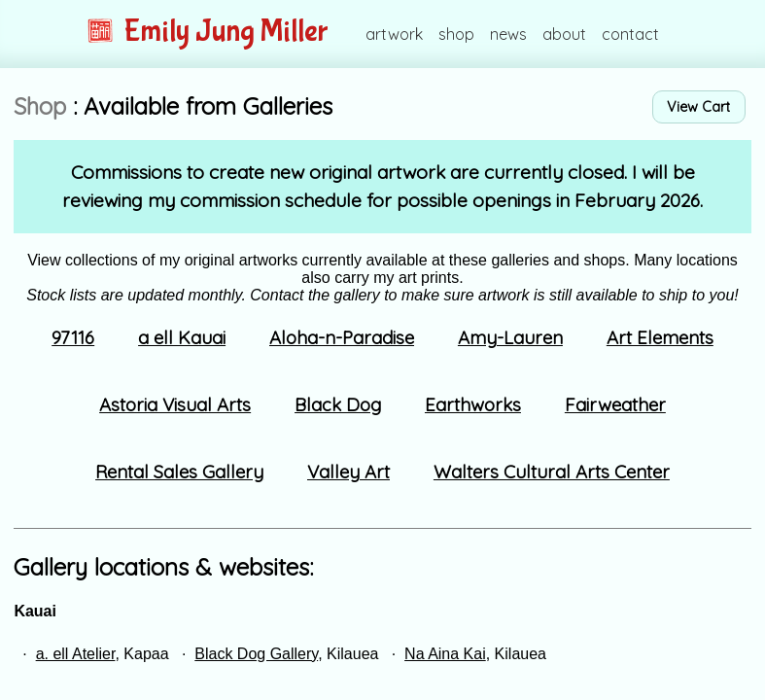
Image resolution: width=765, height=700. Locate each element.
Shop (40, 106)
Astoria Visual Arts (175, 404)
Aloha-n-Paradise (342, 337)
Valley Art (348, 472)
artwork (394, 34)
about (564, 34)
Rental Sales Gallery (179, 472)
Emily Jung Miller (208, 32)
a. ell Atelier (76, 654)
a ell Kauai (182, 337)
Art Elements (660, 337)
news (508, 34)
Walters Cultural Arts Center (552, 472)
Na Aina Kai (445, 654)
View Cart (698, 107)
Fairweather (615, 404)
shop (456, 34)
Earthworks (473, 404)
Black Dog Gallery (256, 654)
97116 (73, 337)
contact (630, 34)
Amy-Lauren (510, 337)
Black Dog (338, 404)
